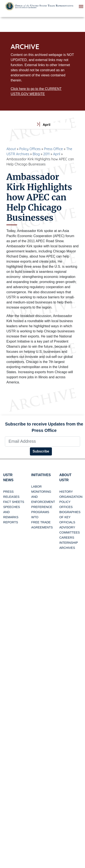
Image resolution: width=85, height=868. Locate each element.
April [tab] (42, 125)
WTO (35, 517)
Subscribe (41, 451)
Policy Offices (30, 149)
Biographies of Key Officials (70, 517)
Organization (71, 497)
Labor (36, 487)
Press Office (53, 149)
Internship (69, 543)
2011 (46, 154)
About (11, 149)
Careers (67, 538)
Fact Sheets (14, 502)
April (56, 154)
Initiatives (41, 475)
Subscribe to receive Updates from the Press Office (44, 427)
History (66, 492)
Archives (67, 548)
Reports (11, 522)
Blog (36, 154)
